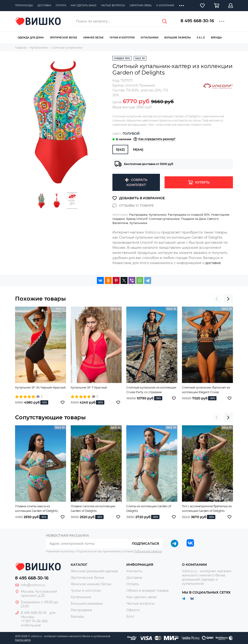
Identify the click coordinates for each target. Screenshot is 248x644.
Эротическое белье (64, 38)
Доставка (44, 5)
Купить (202, 182)
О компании (165, 5)
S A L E (201, 38)
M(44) (138, 149)
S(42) (120, 149)
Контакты (134, 571)
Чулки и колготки (122, 38)
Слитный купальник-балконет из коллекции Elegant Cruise (206, 390)
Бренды (216, 38)
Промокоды (24, 5)
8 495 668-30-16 (197, 21)
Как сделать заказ (83, 5)
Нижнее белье (93, 38)
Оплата (61, 5)
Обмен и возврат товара (147, 591)
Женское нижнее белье (91, 584)
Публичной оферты (148, 551)
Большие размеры (178, 38)
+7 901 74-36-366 (34, 621)
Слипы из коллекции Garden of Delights (149, 509)
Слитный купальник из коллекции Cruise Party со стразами (151, 390)
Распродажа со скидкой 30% (189, 215)
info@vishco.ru (33, 585)
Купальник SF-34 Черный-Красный (40, 387)
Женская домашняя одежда (94, 571)
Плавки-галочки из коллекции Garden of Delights (93, 509)
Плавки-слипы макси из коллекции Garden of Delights (36, 509)
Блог (130, 616)
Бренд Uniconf (137, 219)
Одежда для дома (31, 38)
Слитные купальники (164, 219)
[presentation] (217, 299)
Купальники (149, 38)
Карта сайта (23, 640)
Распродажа (138, 215)
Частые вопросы (113, 5)
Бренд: (125, 85)
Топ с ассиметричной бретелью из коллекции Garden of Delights (207, 509)
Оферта (133, 610)
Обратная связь (141, 5)
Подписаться (145, 544)
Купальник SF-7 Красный (89, 387)
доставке (213, 263)
